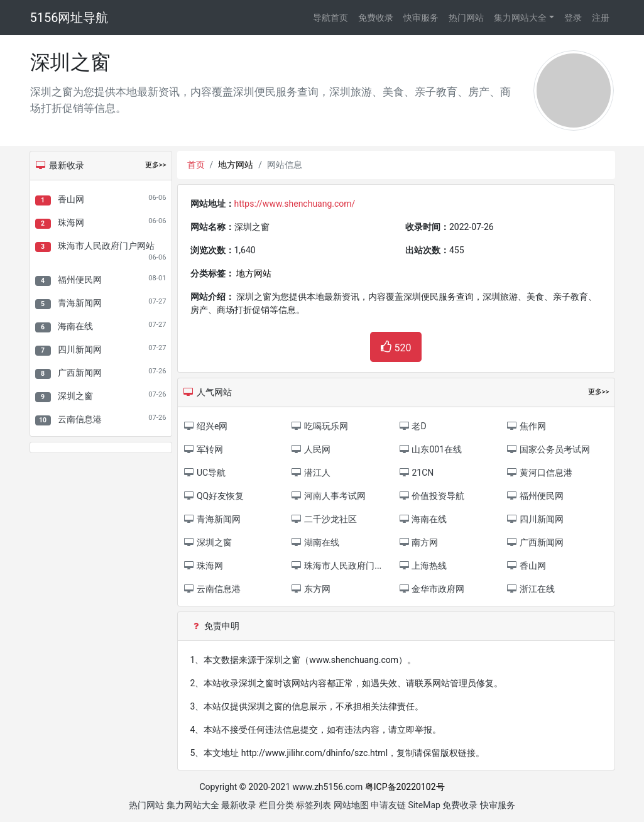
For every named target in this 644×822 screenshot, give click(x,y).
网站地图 (351, 805)
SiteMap (424, 805)
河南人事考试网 (328, 496)
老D (412, 426)
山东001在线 (430, 449)
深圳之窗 (75, 396)
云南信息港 (80, 419)
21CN (416, 473)
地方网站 (236, 165)
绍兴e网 (206, 426)
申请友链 (388, 805)
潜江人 (311, 473)
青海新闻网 (80, 303)
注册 (601, 18)
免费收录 (376, 18)
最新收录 (239, 805)
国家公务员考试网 (548, 449)
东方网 (311, 589)
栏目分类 (276, 805)
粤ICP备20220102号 (405, 787)
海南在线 (75, 326)
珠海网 (71, 222)
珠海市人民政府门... (336, 566)
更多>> (156, 165)
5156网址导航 (69, 18)
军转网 (203, 449)
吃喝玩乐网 (319, 426)
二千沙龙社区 (324, 519)
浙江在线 (530, 589)
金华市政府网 (431, 589)
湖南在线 (315, 542)
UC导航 (205, 473)
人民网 (311, 449)
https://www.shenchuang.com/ (295, 204)
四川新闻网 (80, 349)
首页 (196, 165)
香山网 (71, 199)
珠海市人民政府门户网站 (106, 246)
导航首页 (330, 18)
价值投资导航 (431, 496)
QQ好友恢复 (214, 496)
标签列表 (314, 805)
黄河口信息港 (539, 473)
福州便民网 (80, 280)
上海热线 (423, 566)
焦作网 (526, 426)
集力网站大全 (520, 18)
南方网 (418, 542)
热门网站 (466, 18)
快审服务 (421, 18)
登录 (573, 18)
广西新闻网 (80, 373)
